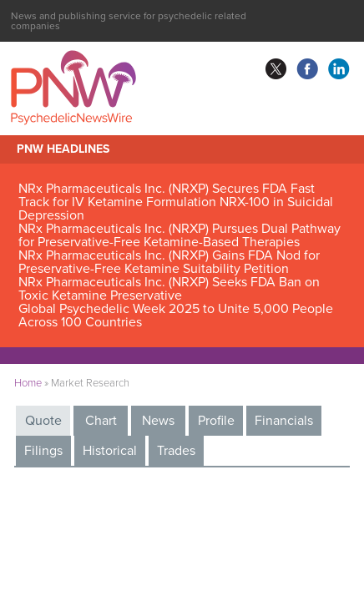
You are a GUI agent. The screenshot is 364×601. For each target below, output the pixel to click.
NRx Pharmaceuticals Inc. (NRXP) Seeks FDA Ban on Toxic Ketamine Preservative (169, 289)
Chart (101, 421)
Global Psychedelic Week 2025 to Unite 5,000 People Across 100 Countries (176, 316)
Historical (110, 451)
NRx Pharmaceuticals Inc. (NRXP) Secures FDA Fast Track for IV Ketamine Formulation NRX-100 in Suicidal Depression (176, 202)
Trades (176, 451)
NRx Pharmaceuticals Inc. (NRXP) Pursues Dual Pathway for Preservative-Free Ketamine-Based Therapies (179, 235)
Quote (43, 421)
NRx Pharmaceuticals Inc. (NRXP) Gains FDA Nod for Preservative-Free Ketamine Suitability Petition (169, 262)
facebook (307, 69)
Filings (43, 451)
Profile (216, 421)
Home (28, 383)
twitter (276, 69)
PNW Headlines (63, 149)
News (158, 421)
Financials (284, 421)
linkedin (339, 69)
